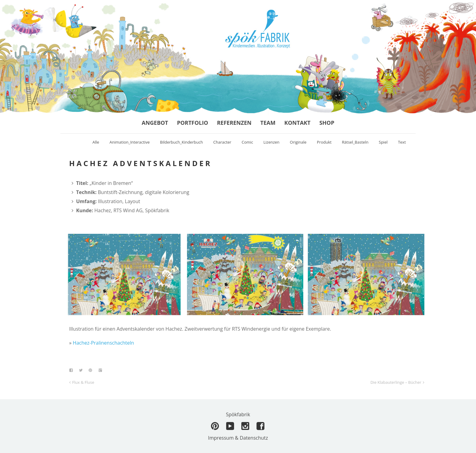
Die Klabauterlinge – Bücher (396, 382)
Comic (247, 142)
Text (402, 142)
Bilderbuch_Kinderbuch (181, 142)
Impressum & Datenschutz (238, 438)
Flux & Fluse (83, 382)
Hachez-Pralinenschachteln (104, 343)
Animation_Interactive (130, 142)
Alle (96, 142)
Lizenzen (272, 142)
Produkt (324, 142)
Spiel (383, 142)
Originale (298, 142)
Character (222, 142)
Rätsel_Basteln (355, 142)
